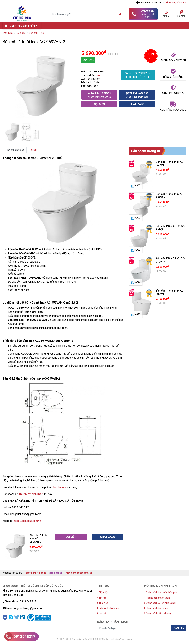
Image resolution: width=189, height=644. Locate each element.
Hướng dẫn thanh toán (157, 598)
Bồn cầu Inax (59, 487)
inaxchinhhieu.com (35, 573)
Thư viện (102, 603)
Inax (98, 75)
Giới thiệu (103, 593)
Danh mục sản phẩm (22, 26)
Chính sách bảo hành (156, 608)
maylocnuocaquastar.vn (79, 573)
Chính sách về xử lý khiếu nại (160, 603)
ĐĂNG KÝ (179, 628)
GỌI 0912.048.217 (138, 75)
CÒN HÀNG (88, 60)
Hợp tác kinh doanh (108, 608)
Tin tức (102, 598)
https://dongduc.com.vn (27, 521)
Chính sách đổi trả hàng (157, 613)
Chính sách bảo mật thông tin (161, 593)
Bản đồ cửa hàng (176, 3)
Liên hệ (102, 613)
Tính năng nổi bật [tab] (15, 150)
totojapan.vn (56, 573)
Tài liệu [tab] (33, 150)
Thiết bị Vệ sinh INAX (31, 494)
